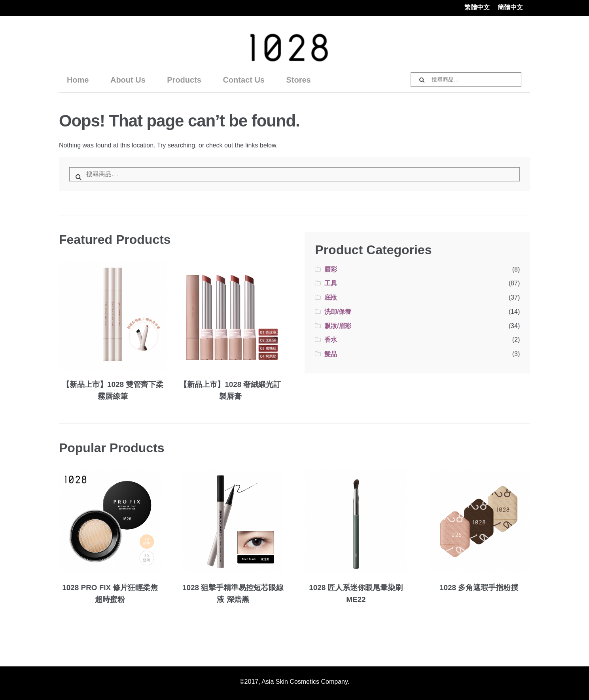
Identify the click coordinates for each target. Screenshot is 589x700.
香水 (331, 340)
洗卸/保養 (338, 312)
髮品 (331, 354)
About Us (128, 80)
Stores (298, 80)
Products (184, 80)
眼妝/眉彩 (338, 326)
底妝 (331, 297)
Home (78, 80)
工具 (331, 283)
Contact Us (244, 80)
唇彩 (331, 269)
